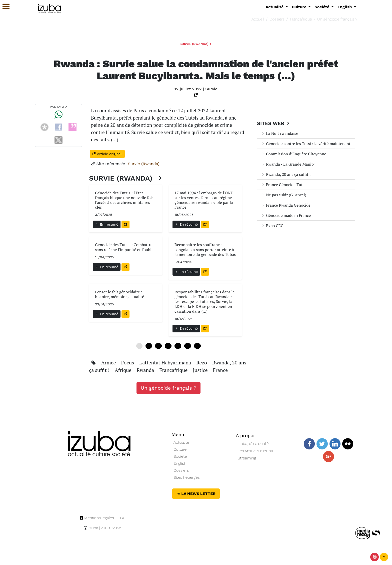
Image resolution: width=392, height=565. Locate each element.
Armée (109, 363)
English (180, 463)
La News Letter (196, 494)
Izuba (91, 528)
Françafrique (301, 19)
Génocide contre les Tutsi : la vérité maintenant (306, 144)
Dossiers (277, 19)
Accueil (258, 19)
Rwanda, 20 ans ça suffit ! (286, 174)
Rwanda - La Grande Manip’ (288, 164)
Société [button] (322, 7)
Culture (180, 449)
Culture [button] (300, 7)
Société (180, 456)
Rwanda (146, 370)
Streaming (247, 458)
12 (158, 346)
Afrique (124, 370)
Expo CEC (272, 226)
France (220, 370)
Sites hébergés (187, 477)
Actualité (181, 442)
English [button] (345, 7)
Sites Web (274, 123)
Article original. (107, 154)
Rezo (202, 363)
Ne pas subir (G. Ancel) (284, 195)
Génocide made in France (286, 215)
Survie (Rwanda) (196, 44)
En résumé (107, 224)
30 (188, 346)
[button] (4, 7)
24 (178, 346)
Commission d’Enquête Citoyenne (294, 154)
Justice (201, 370)
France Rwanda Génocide (286, 205)
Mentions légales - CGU (103, 518)
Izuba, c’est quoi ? (253, 444)
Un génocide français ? (337, 19)
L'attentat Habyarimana (166, 363)
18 (168, 346)
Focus (128, 363)
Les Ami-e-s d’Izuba (255, 451)
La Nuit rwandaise (279, 133)
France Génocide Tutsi (283, 185)
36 (197, 346)
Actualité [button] (275, 7)
